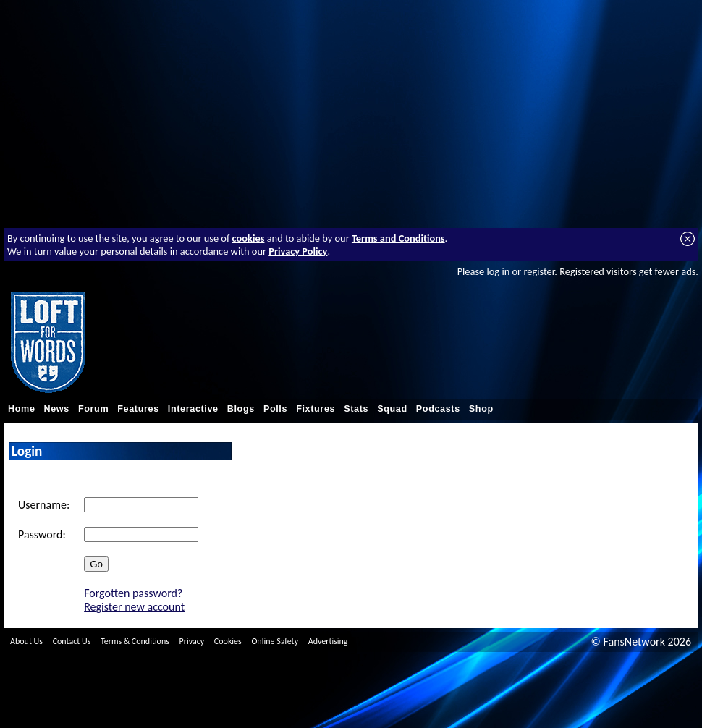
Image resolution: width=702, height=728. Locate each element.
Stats (356, 409)
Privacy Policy (298, 251)
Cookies (228, 641)
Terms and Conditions (398, 238)
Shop (481, 409)
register (539, 271)
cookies (249, 238)
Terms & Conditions (135, 641)
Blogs (241, 409)
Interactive (193, 409)
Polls (275, 409)
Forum (93, 409)
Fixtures (316, 409)
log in (498, 271)
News (57, 409)
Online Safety (275, 641)
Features (138, 409)
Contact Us (72, 641)
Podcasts (438, 409)
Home (22, 409)
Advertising (328, 641)
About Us (26, 641)
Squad (392, 409)
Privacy (192, 641)
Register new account (134, 607)
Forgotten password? (133, 593)
